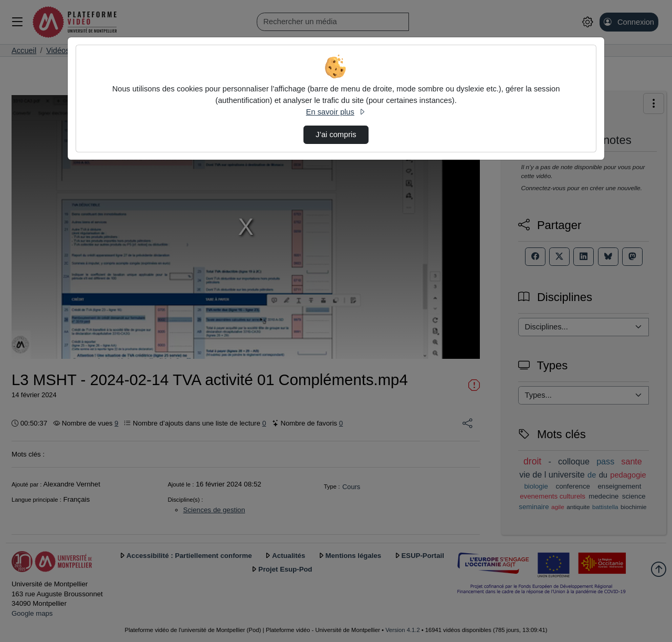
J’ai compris (336, 134)
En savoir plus (336, 112)
